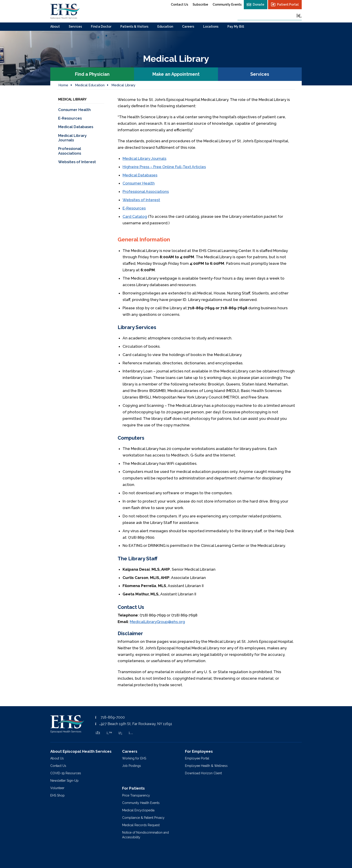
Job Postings (132, 766)
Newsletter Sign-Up (64, 781)
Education (165, 27)
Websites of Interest (141, 200)
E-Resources (134, 208)
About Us (57, 758)
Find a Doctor (101, 27)
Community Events (227, 4)
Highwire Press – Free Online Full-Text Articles (164, 167)
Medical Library (123, 85)
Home (63, 85)
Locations (211, 27)
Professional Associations (146, 191)
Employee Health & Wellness (206, 766)
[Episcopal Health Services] (65, 11)
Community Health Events (141, 803)
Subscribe (200, 4)
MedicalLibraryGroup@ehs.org (157, 622)
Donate (258, 4)
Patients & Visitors (134, 27)
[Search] (299, 16)
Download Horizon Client (203, 773)
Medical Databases (140, 175)
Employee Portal (197, 758)
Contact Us (179, 4)
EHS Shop (57, 795)
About (55, 27)
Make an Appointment (176, 74)
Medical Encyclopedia (138, 810)
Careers (188, 27)
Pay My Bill (236, 27)
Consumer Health (139, 183)
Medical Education (90, 85)
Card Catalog (135, 216)
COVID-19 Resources (66, 773)
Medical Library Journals (144, 158)
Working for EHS (134, 758)
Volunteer (57, 788)
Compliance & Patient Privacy (143, 818)
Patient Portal (288, 4)
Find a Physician (92, 74)
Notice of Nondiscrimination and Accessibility (145, 835)
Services (75, 27)
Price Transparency (136, 795)
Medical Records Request (141, 825)
